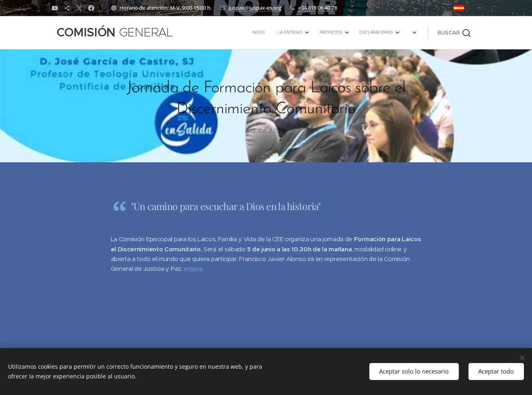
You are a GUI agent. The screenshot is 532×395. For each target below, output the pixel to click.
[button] (454, 33)
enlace (193, 269)
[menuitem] (332, 33)
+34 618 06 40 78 (318, 8)
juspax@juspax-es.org (255, 8)
